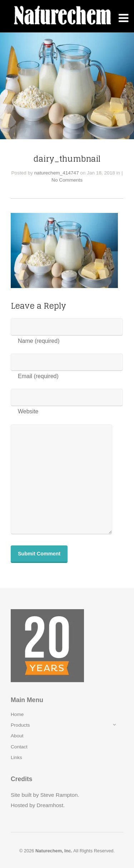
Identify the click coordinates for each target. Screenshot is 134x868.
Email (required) (38, 376)
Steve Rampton (59, 795)
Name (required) (39, 341)
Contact (19, 747)
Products (20, 725)
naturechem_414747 (57, 173)
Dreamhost (50, 805)
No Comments (67, 180)
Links (16, 757)
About (17, 736)
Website (28, 411)
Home (17, 714)
